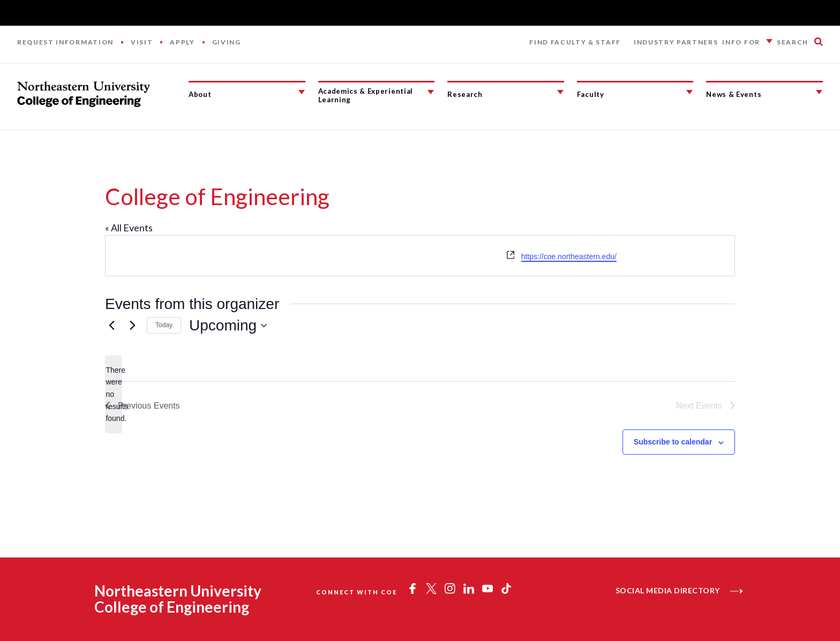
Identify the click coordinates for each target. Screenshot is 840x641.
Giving (227, 42)
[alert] (114, 394)
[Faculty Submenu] (689, 92)
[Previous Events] (111, 326)
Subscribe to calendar (673, 442)
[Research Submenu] (560, 92)
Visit (142, 42)
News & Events (734, 94)
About (200, 94)
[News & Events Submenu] (819, 92)
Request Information (65, 42)
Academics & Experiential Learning (366, 96)
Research (465, 94)
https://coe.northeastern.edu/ (569, 257)
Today (164, 325)
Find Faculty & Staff (575, 42)
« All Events (129, 228)
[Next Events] (132, 326)
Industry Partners (676, 42)
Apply (182, 42)
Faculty (591, 94)
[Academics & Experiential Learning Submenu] (431, 92)
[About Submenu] (302, 92)
